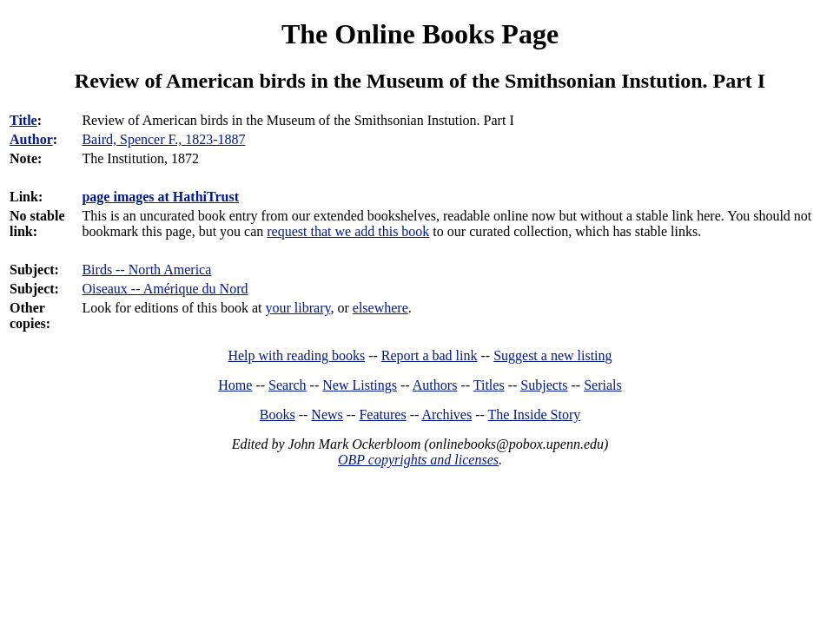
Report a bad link (430, 355)
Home (235, 385)
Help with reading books (296, 355)
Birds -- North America (146, 270)
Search (288, 385)
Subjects (544, 385)
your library (298, 308)
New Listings (360, 385)
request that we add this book (348, 231)
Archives (446, 414)
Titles (489, 385)
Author (31, 139)
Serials (603, 385)
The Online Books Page (420, 34)
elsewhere (380, 308)
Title (23, 120)
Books (278, 414)
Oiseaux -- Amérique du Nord (165, 289)
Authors (435, 385)
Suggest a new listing (552, 355)
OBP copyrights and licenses (418, 460)
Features (382, 414)
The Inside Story (535, 414)
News (327, 414)
